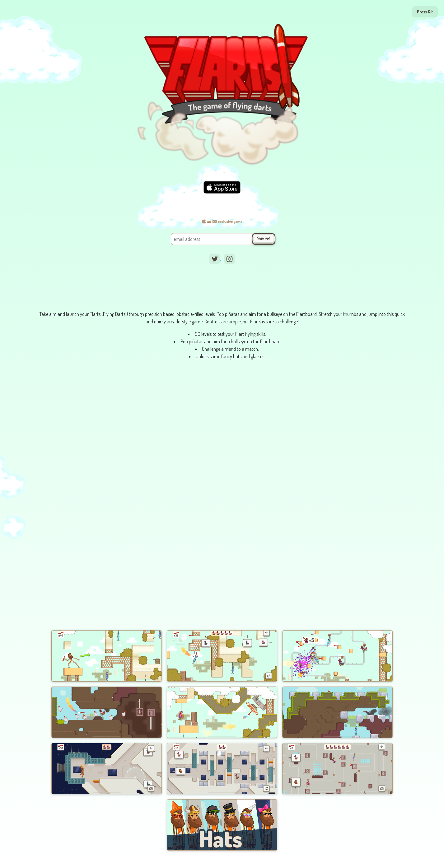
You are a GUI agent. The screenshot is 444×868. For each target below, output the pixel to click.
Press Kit (425, 12)
